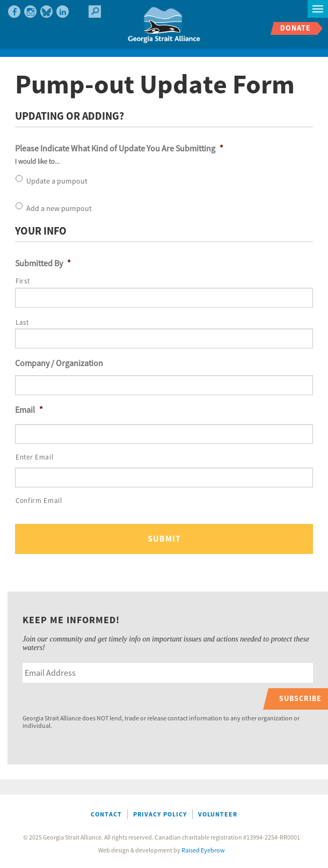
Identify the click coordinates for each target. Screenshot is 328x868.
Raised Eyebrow (203, 851)
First (23, 281)
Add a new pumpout (59, 209)
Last (22, 323)
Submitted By (43, 264)
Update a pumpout (57, 181)
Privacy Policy (160, 815)
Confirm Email (39, 501)
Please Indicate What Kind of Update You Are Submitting (119, 149)
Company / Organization (59, 363)
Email (29, 410)
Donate (296, 28)
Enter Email (34, 457)
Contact (106, 815)
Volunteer (218, 815)
